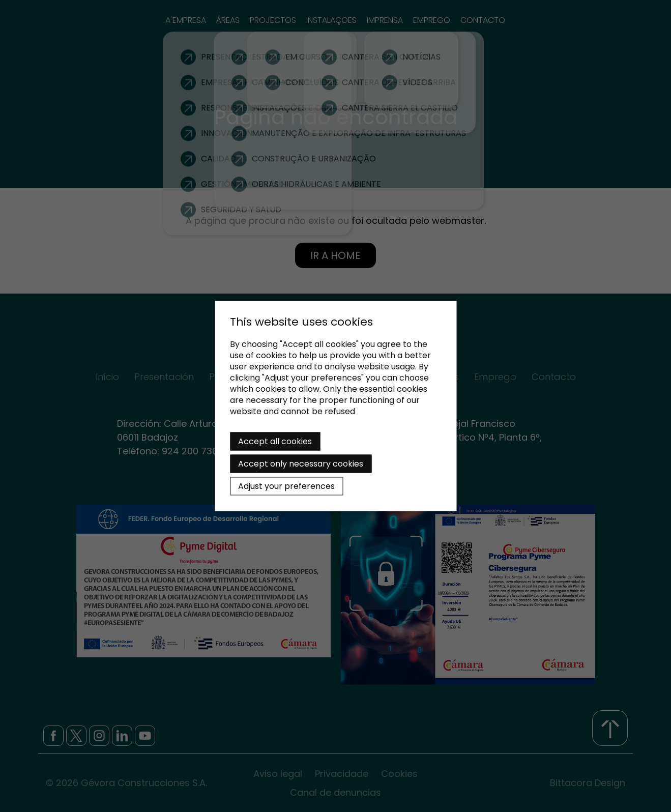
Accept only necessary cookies (301, 464)
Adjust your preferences (286, 486)
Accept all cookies (275, 441)
